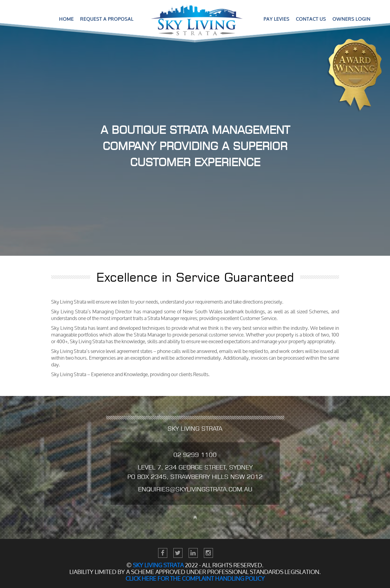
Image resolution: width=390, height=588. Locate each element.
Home (66, 19)
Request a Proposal (107, 19)
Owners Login (351, 19)
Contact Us (311, 19)
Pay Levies (277, 19)
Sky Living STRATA (158, 565)
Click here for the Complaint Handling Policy (195, 579)
